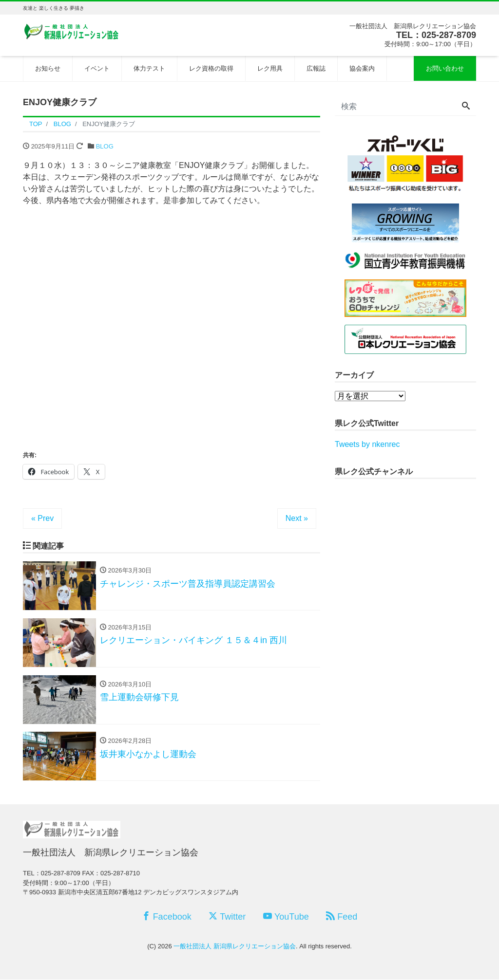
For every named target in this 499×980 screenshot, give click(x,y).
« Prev (42, 518)
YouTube (286, 917)
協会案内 (362, 68)
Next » (297, 518)
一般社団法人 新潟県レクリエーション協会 (235, 947)
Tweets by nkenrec (367, 444)
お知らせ (48, 68)
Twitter (227, 917)
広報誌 (316, 68)
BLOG (105, 146)
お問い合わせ (445, 68)
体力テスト (149, 68)
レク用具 (270, 68)
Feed (342, 917)
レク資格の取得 (211, 68)
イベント (97, 68)
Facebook (167, 917)
